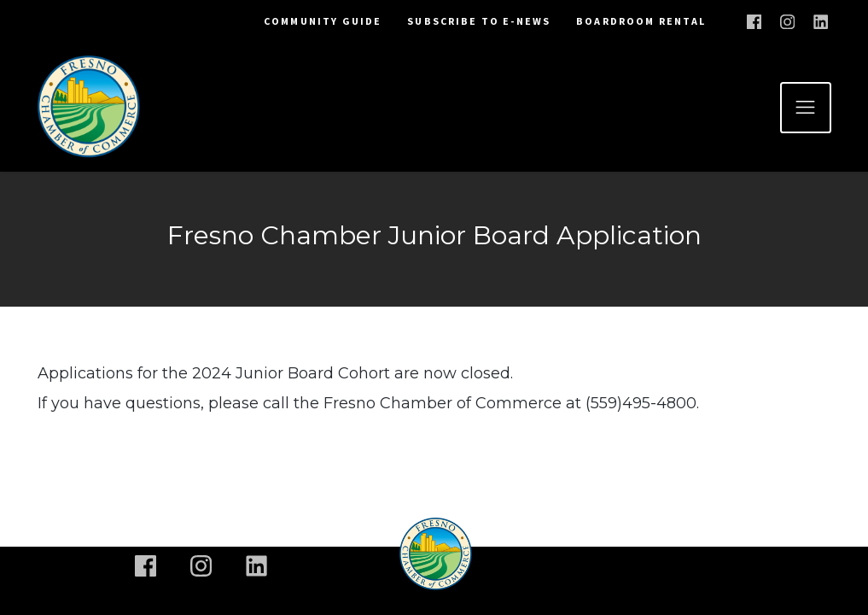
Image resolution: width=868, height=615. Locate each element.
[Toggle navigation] (806, 108)
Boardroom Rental (641, 21)
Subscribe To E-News (479, 21)
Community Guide (323, 21)
